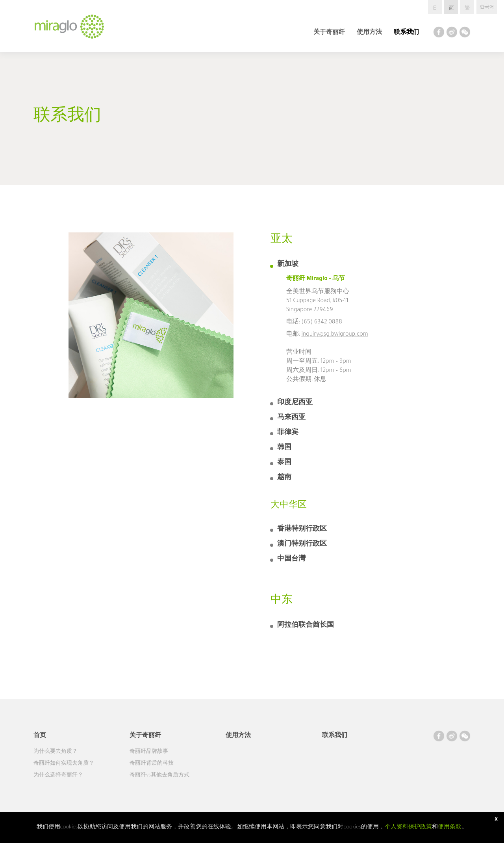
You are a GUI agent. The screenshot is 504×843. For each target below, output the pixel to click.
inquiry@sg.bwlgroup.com (334, 335)
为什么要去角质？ (56, 752)
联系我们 (406, 33)
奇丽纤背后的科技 (152, 764)
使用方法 (369, 33)
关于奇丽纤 (329, 33)
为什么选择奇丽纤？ (58, 776)
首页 (40, 736)
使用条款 (450, 827)
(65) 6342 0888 (322, 323)
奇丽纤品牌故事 (149, 752)
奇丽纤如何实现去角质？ (64, 764)
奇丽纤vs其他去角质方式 (159, 776)
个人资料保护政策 (408, 827)
